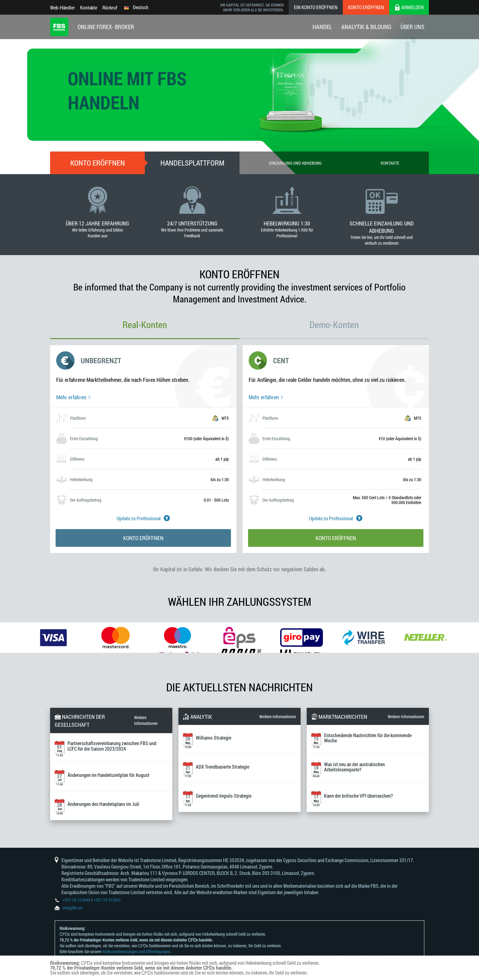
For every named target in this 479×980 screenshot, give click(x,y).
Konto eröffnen (366, 7)
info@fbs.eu (73, 908)
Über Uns (412, 27)
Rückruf (110, 7)
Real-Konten (145, 325)
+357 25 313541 (107, 900)
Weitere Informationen (146, 720)
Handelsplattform (192, 163)
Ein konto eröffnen (316, 7)
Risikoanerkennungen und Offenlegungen (136, 951)
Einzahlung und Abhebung (295, 163)
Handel (322, 27)
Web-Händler (62, 7)
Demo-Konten (334, 325)
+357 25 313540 (76, 900)
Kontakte (89, 7)
